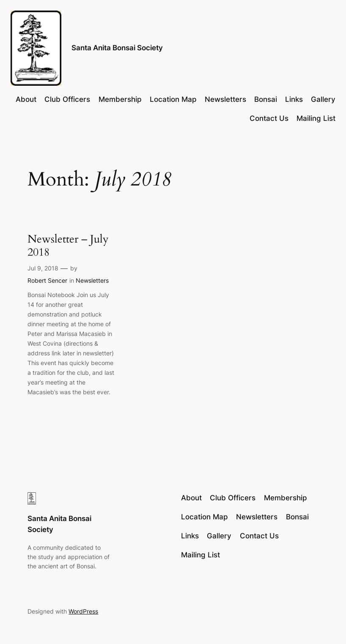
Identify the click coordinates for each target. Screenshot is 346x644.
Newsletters (92, 280)
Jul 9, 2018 (43, 268)
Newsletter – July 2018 (68, 246)
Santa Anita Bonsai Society (117, 48)
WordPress (83, 611)
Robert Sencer (47, 280)
